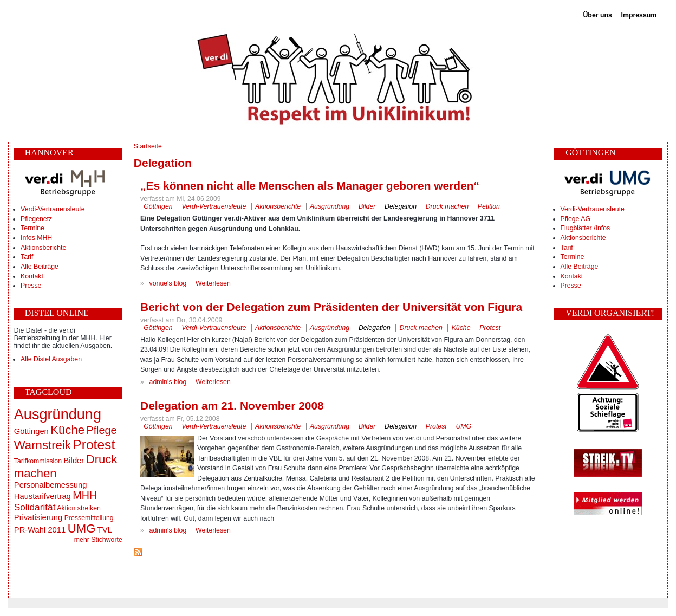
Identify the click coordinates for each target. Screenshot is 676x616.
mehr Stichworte (98, 540)
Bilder (74, 461)
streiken (89, 508)
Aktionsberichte (43, 248)
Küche (67, 430)
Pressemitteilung (89, 518)
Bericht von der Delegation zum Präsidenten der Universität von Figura (331, 307)
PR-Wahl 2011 (40, 530)
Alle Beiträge (40, 267)
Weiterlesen (213, 283)
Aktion (66, 508)
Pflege (101, 430)
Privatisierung (38, 517)
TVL (105, 530)
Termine (32, 228)
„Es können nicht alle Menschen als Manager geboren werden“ (310, 186)
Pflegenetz (36, 219)
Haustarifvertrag (43, 496)
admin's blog (168, 382)
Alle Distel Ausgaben (51, 359)
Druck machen (447, 206)
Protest (94, 445)
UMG (82, 529)
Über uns (597, 15)
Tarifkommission (38, 461)
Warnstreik (43, 445)
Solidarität (35, 507)
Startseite (148, 146)
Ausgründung (58, 414)
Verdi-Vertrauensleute (53, 209)
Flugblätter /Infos (586, 228)
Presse (31, 286)
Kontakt (32, 276)
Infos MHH (36, 238)
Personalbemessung (51, 485)
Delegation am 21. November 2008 (232, 406)
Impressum (639, 15)
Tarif (27, 257)
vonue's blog (168, 283)
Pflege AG (576, 219)
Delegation (401, 206)
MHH (85, 495)
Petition (489, 206)
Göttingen (31, 431)
